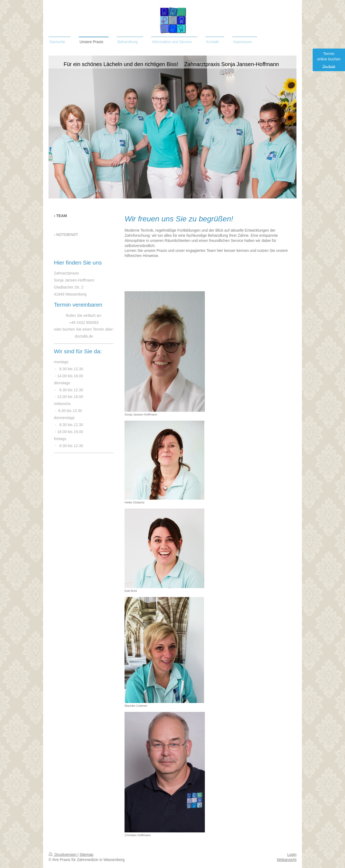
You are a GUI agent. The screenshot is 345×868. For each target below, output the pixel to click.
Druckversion (63, 855)
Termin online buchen (329, 60)
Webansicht (287, 860)
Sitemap (86, 855)
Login (292, 855)
